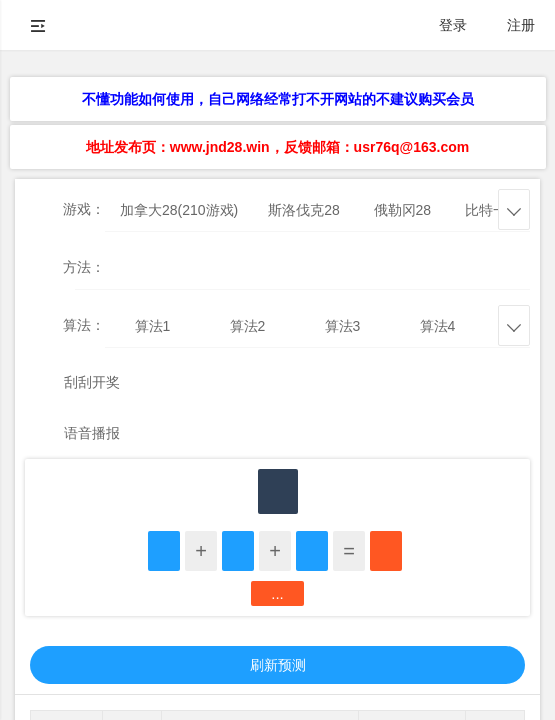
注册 (521, 25)
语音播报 (92, 433)
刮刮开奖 (92, 382)
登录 (453, 25)
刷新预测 (278, 665)
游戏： (84, 209)
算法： (84, 325)
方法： (84, 267)
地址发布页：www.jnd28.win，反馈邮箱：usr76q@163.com (277, 147)
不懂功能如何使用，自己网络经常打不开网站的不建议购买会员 (278, 99)
